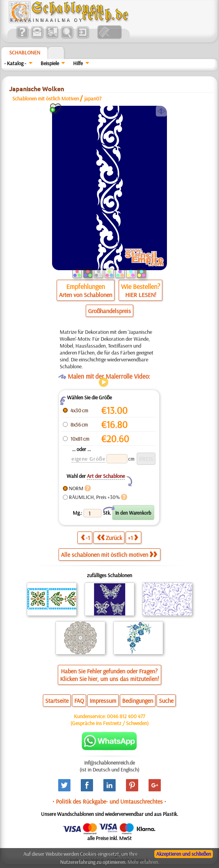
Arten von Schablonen (86, 295)
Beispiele (50, 63)
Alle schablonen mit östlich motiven (109, 555)
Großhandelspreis (109, 311)
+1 (133, 537)
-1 (85, 537)
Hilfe (78, 63)
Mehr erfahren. (143, 862)
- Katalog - (15, 63)
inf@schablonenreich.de (109, 763)
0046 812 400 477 (126, 716)
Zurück (109, 537)
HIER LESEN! (141, 295)
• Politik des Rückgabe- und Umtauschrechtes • (109, 801)
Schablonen (25, 53)
